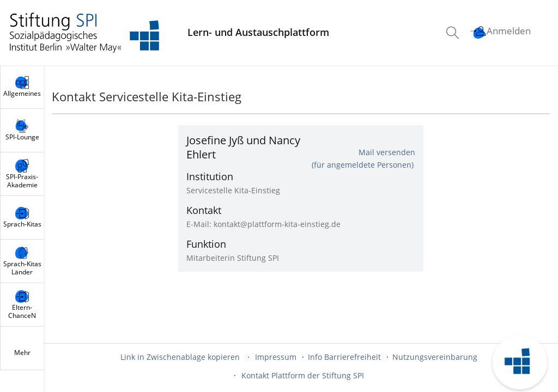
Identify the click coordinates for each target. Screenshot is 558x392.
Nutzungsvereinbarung (435, 357)
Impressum (276, 357)
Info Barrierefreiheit (344, 357)
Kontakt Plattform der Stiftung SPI (303, 375)
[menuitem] (454, 33)
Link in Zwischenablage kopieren (180, 357)
